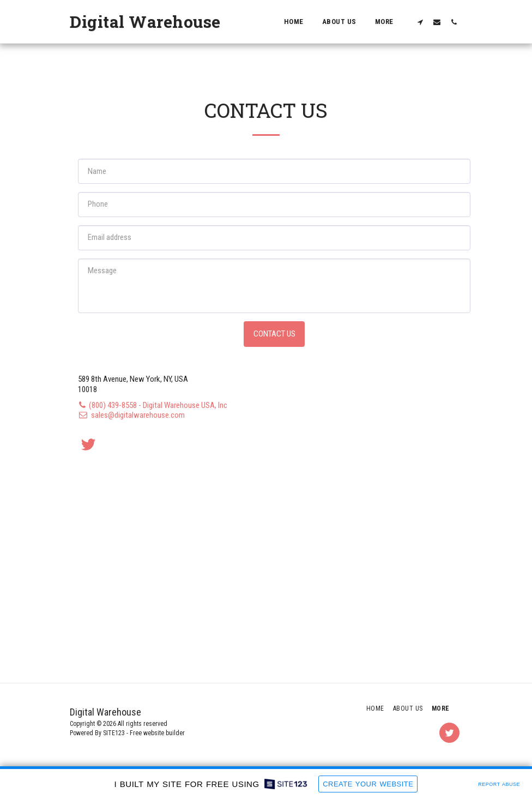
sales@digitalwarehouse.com (131, 415)
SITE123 (114, 733)
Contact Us (274, 334)
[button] (420, 22)
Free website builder (157, 733)
